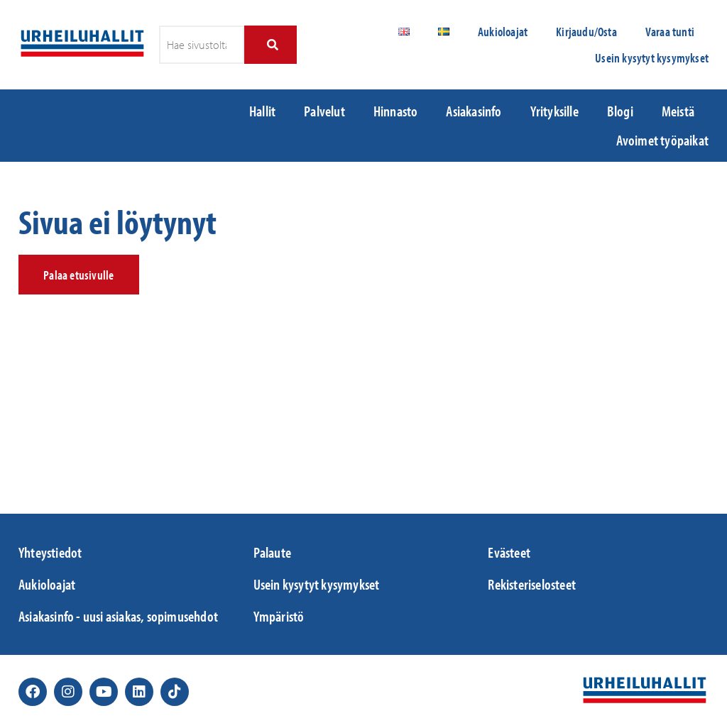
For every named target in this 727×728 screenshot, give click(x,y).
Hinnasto (396, 111)
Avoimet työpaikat (662, 140)
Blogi (620, 111)
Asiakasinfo (474, 111)
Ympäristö (279, 616)
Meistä (678, 111)
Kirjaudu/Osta (586, 32)
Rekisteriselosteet (532, 584)
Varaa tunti (670, 32)
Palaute (272, 552)
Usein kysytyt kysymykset (652, 58)
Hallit (262, 111)
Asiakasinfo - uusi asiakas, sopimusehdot (118, 616)
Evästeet (509, 552)
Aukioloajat (503, 32)
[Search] (270, 45)
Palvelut (324, 111)
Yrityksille (554, 111)
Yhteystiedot (50, 552)
